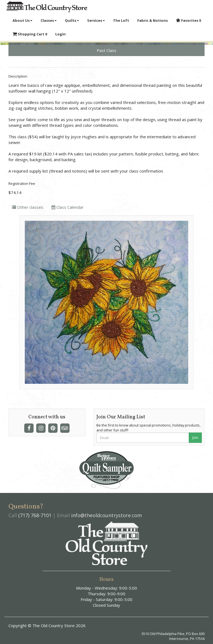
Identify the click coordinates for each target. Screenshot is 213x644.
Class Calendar (68, 207)
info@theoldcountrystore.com (107, 515)
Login (60, 34)
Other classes (28, 207)
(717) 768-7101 (35, 515)
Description (18, 76)
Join (195, 437)
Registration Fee (22, 183)
